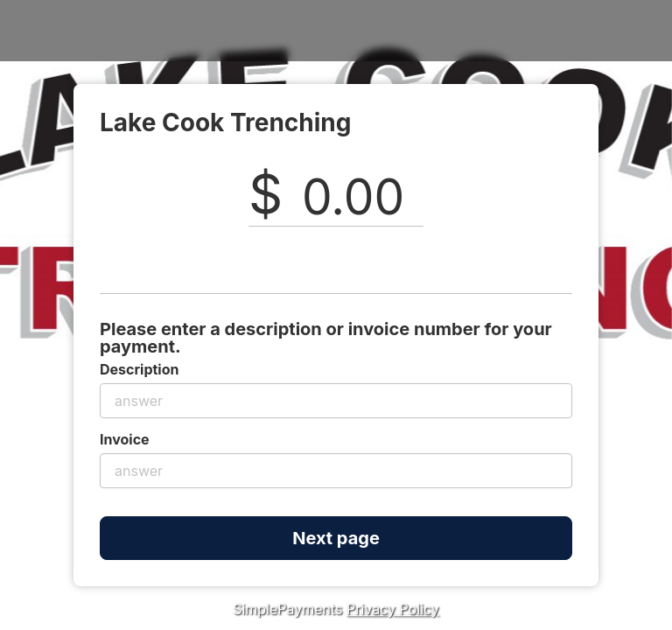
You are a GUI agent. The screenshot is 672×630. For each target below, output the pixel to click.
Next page (336, 538)
